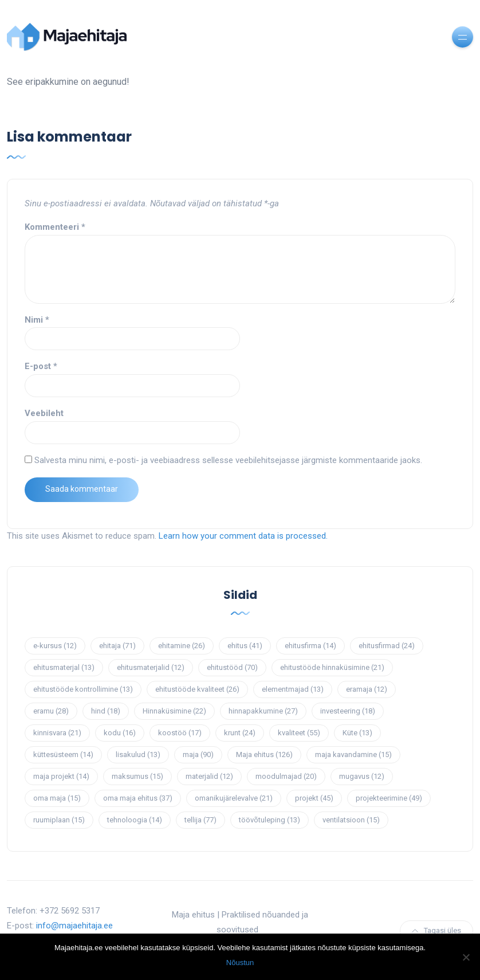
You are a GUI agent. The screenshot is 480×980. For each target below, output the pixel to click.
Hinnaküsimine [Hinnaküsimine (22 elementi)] (174, 711)
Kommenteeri (55, 227)
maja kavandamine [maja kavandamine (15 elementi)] (353, 754)
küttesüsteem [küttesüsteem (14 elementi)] (63, 754)
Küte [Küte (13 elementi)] (357, 733)
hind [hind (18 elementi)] (106, 711)
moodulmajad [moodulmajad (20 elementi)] (286, 776)
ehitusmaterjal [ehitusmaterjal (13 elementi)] (64, 667)
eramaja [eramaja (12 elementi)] (367, 689)
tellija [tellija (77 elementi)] (200, 820)
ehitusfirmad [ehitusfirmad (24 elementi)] (387, 646)
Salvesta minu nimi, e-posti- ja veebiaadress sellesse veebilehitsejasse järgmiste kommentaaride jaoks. (228, 460)
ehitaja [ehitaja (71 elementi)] (117, 646)
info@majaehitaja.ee (74, 926)
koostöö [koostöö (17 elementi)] (180, 733)
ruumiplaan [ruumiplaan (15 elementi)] (59, 820)
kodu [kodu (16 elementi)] (120, 733)
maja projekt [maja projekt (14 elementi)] (61, 776)
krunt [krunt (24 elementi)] (240, 733)
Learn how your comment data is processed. (243, 536)
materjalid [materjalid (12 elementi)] (209, 776)
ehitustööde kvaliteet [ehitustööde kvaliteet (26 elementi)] (197, 689)
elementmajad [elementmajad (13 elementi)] (293, 689)
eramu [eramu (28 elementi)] (51, 711)
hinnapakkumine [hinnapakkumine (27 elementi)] (263, 711)
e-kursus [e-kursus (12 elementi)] (55, 646)
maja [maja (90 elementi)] (198, 754)
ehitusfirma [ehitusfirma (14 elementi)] (310, 646)
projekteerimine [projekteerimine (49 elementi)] (389, 798)
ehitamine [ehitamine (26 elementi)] (182, 646)
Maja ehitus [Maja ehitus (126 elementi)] (264, 754)
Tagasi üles (436, 930)
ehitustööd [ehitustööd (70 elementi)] (232, 667)
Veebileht (44, 413)
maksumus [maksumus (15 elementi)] (137, 776)
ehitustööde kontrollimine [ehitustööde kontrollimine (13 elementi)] (83, 689)
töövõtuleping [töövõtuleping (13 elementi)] (269, 820)
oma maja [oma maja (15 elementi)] (57, 798)
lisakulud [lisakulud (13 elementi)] (138, 754)
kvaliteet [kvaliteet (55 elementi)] (299, 733)
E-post (41, 366)
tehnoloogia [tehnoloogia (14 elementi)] (135, 820)
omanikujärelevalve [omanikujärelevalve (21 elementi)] (234, 798)
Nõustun (240, 963)
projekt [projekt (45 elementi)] (314, 798)
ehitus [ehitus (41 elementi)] (245, 646)
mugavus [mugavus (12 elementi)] (362, 776)
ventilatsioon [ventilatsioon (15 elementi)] (351, 820)
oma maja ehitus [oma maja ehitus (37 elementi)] (138, 798)
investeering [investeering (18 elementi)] (348, 711)
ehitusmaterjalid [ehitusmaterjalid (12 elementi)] (151, 667)
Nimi (37, 320)
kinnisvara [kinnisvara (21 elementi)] (57, 733)
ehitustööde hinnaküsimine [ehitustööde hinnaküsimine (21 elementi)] (332, 667)
